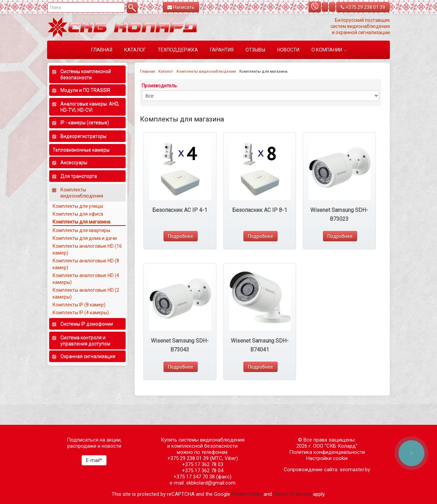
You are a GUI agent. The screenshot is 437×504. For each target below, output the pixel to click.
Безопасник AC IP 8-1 (260, 210)
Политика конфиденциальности (327, 452)
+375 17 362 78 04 (203, 471)
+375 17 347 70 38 (194, 477)
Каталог (166, 71)
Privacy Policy (247, 494)
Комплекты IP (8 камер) (79, 305)
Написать (181, 7)
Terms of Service (292, 494)
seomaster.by (355, 470)
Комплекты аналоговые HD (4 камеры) (86, 279)
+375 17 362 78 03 (203, 464)
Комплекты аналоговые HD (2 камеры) (86, 293)
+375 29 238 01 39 (363, 7)
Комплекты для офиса (78, 214)
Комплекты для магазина (81, 222)
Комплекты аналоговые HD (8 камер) (86, 264)
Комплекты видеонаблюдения (206, 71)
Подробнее (181, 236)
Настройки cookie (327, 458)
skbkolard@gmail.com (211, 483)
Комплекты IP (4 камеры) (81, 313)
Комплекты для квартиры (81, 230)
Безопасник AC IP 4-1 (180, 210)
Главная (147, 71)
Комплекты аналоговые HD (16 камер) (87, 249)
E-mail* (94, 460)
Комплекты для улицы (78, 206)
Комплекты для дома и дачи (85, 238)
